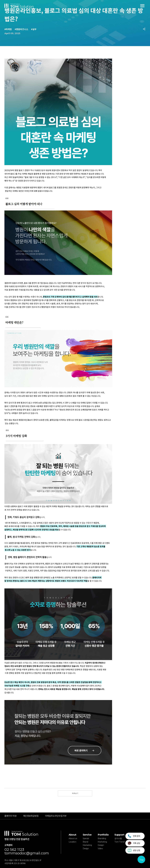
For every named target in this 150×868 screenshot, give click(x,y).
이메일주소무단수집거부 (56, 816)
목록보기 (75, 793)
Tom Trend (119, 842)
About (72, 835)
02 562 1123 (14, 850)
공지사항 (118, 838)
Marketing (87, 845)
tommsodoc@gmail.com (27, 853)
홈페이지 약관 (10, 816)
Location (72, 842)
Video (100, 848)
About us (73, 838)
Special (86, 838)
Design (86, 848)
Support (119, 835)
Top (142, 860)
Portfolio (103, 835)
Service (87, 835)
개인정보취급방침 (31, 816)
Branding (102, 838)
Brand (86, 842)
